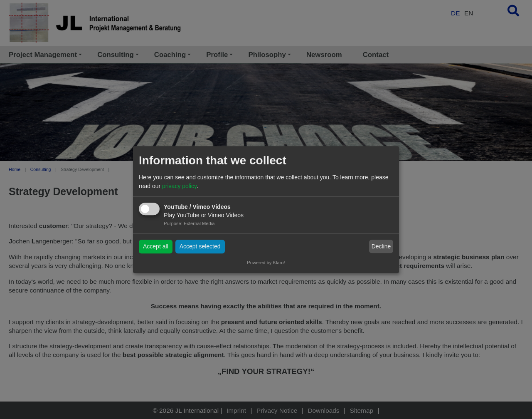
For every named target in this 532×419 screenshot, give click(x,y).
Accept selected (200, 246)
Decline (381, 246)
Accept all (156, 246)
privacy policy (179, 186)
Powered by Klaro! (266, 263)
